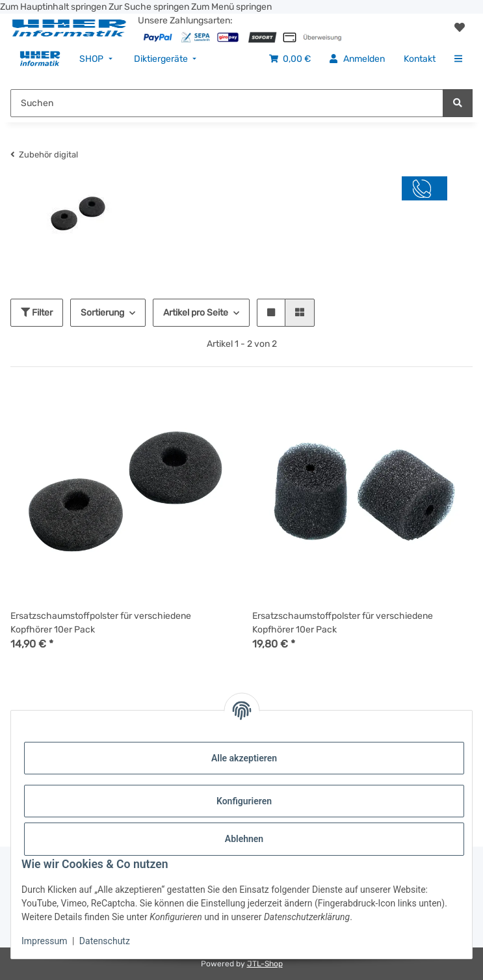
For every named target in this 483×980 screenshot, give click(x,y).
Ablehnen (244, 839)
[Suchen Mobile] (227, 103)
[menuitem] (40, 59)
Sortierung (102, 313)
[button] (460, 28)
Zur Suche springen (150, 7)
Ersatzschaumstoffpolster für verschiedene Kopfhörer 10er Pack (101, 623)
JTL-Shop (265, 964)
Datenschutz (105, 941)
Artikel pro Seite (196, 313)
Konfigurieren (244, 801)
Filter (37, 313)
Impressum (44, 941)
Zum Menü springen (231, 7)
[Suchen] (458, 103)
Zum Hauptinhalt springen (54, 7)
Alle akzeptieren (244, 758)
